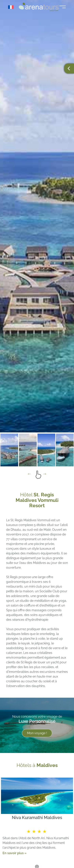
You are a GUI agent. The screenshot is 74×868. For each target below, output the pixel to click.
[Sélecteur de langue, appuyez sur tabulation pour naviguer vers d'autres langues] (12, 7)
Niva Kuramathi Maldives (37, 818)
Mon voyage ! (37, 733)
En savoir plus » (15, 853)
